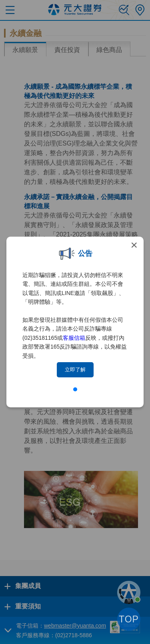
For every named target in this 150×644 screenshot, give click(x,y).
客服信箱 (74, 338)
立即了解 (75, 370)
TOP (129, 619)
